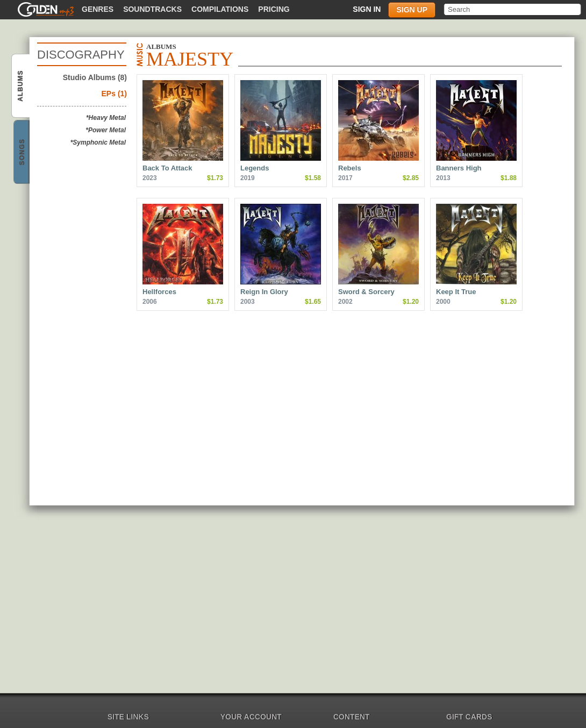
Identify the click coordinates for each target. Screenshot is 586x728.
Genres (98, 9)
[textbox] (513, 9)
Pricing (274, 9)
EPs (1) (114, 94)
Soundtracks (152, 9)
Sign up (412, 10)
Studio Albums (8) (95, 77)
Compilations (220, 9)
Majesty (22, 86)
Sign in (367, 9)
